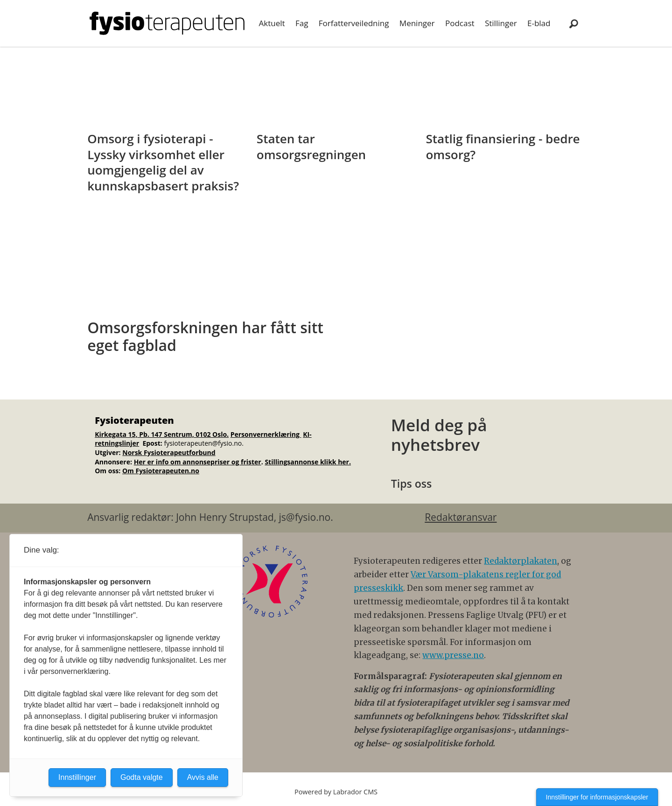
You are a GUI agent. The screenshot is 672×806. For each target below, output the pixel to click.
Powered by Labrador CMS (336, 792)
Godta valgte (142, 777)
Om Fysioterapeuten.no (161, 471)
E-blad (539, 23)
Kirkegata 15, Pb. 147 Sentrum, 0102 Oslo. (162, 434)
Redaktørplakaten (521, 561)
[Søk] (574, 23)
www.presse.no (453, 655)
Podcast (460, 23)
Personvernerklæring (266, 434)
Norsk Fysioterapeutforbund (169, 452)
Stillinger (501, 23)
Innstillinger (77, 777)
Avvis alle (203, 777)
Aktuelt (272, 23)
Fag (302, 23)
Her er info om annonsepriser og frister (198, 462)
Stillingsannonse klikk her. (308, 462)
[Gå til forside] (167, 23)
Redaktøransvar (461, 517)
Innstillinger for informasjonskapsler (597, 797)
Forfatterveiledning (354, 23)
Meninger (417, 23)
